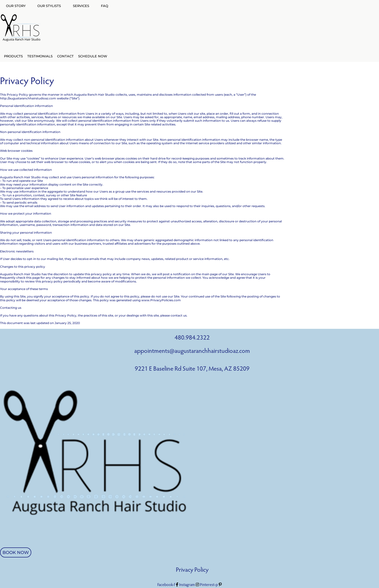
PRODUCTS (13, 56)
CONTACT (65, 56)
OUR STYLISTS (49, 6)
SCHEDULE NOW (93, 56)
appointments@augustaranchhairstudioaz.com (192, 351)
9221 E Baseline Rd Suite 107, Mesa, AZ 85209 (192, 369)
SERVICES (81, 6)
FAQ (105, 6)
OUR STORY (16, 6)
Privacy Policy (192, 570)
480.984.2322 (192, 338)
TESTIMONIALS (40, 56)
